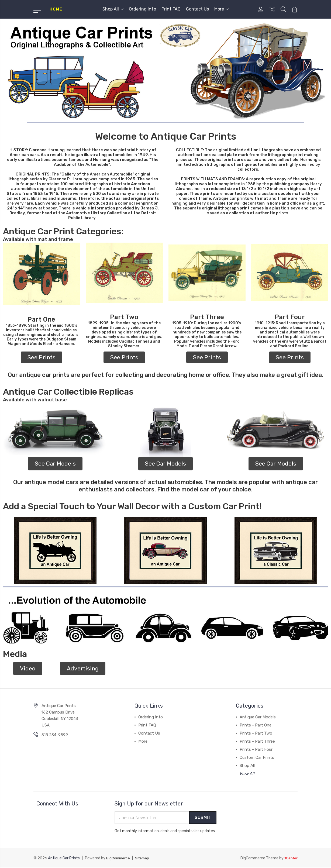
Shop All (113, 9)
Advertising (83, 668)
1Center (291, 859)
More (221, 9)
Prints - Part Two (256, 733)
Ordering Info (142, 9)
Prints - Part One (256, 725)
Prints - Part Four (256, 749)
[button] (42, 274)
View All (247, 774)
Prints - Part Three (257, 741)
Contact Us (197, 9)
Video (28, 668)
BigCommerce (119, 859)
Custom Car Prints (257, 757)
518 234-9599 (55, 735)
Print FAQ (171, 9)
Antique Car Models (258, 717)
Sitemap (144, 859)
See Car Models (55, 464)
